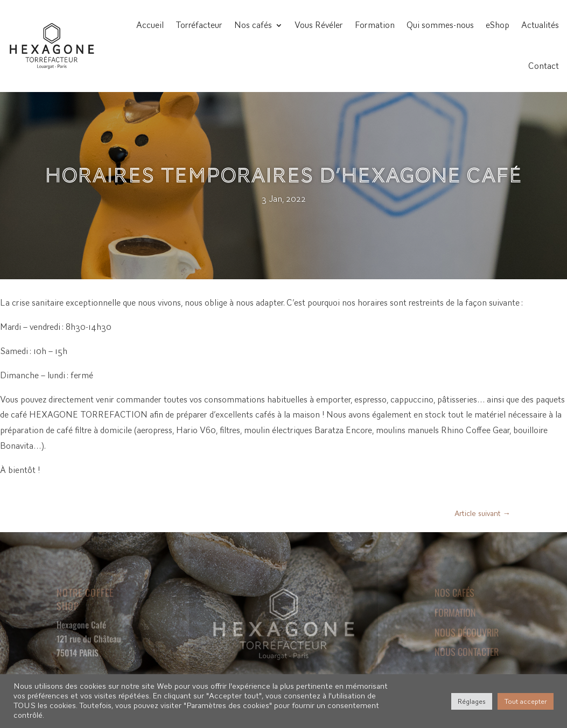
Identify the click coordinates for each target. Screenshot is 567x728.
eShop (498, 25)
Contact (544, 66)
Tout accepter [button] (526, 701)
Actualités (540, 25)
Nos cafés (253, 25)
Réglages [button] (472, 701)
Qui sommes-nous (440, 25)
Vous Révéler (319, 25)
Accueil (150, 25)
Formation (375, 25)
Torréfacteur (199, 25)
